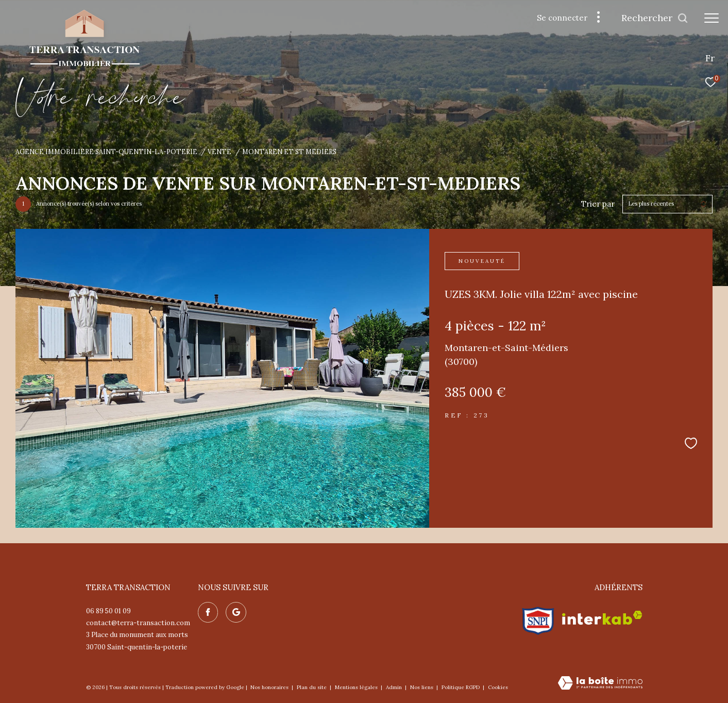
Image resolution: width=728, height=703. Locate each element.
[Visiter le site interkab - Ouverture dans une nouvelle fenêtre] (602, 618)
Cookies (498, 688)
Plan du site (312, 687)
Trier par (598, 204)
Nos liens (422, 687)
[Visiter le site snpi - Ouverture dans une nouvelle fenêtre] (538, 618)
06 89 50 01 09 (108, 611)
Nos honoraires (270, 687)
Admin (395, 687)
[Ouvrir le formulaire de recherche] (655, 18)
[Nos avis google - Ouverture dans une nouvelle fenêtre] (236, 612)
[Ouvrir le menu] (712, 18)
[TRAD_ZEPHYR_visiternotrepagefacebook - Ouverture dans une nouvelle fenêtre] (208, 612)
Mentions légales (357, 687)
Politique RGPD (461, 687)
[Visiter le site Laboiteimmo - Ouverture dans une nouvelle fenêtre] (600, 684)
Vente (219, 152)
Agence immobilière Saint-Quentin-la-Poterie (106, 152)
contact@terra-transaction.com (138, 623)
